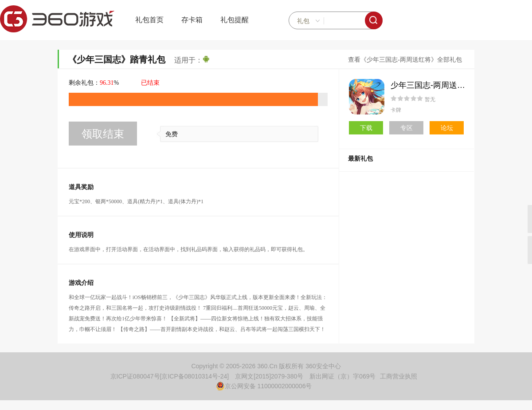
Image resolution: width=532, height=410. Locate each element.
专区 (407, 128)
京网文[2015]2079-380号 (269, 376)
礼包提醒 (235, 20)
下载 (366, 128)
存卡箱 (192, 20)
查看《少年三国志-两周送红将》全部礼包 (405, 60)
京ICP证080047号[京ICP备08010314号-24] (170, 376)
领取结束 (103, 134)
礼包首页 (149, 20)
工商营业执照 (399, 376)
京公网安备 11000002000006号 (264, 386)
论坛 (447, 128)
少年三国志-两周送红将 (432, 85)
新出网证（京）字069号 (342, 376)
